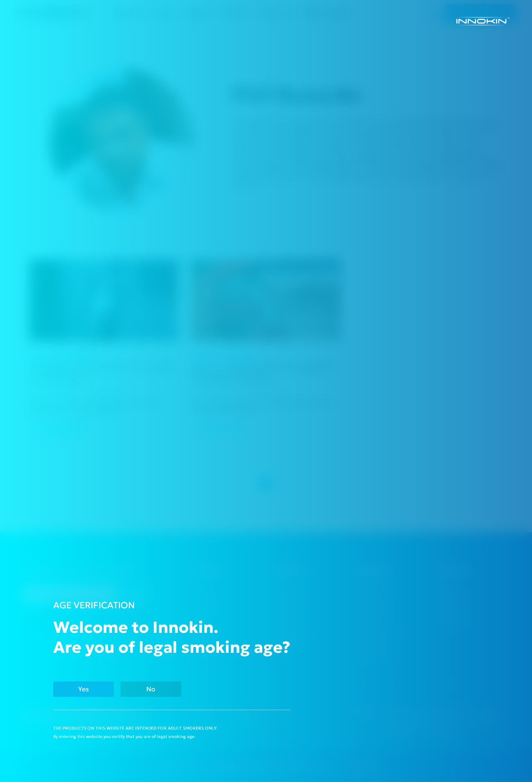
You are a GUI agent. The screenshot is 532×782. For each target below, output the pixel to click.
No (156, 689)
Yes (85, 689)
